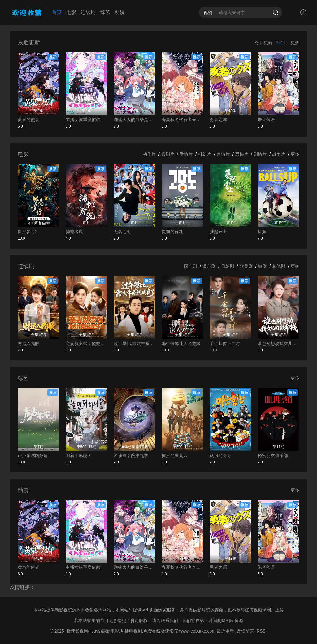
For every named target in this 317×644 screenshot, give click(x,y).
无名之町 (122, 232)
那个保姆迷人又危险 (181, 343)
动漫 (120, 12)
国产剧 (190, 266)
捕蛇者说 (74, 232)
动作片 (149, 154)
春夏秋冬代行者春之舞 (182, 120)
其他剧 (279, 266)
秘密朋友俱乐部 (273, 455)
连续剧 (88, 12)
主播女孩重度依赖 (83, 120)
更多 (295, 42)
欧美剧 (246, 266)
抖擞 (262, 232)
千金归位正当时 (225, 343)
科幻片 (205, 154)
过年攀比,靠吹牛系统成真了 (135, 343)
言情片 (223, 154)
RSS (261, 631)
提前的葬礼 (172, 232)
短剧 (262, 266)
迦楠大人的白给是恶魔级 (135, 120)
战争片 (279, 154)
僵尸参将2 (28, 232)
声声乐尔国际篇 (33, 455)
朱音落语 (266, 120)
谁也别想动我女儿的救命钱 (278, 343)
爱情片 (186, 154)
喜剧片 (168, 154)
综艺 (105, 12)
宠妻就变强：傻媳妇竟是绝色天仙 (87, 343)
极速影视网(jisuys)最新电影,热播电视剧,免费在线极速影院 (122, 631)
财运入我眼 (28, 343)
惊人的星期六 (175, 455)
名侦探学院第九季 (131, 455)
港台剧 (209, 266)
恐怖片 (242, 154)
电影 (71, 12)
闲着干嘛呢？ (79, 455)
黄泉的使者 (28, 120)
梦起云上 (218, 232)
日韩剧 (228, 266)
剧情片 (260, 154)
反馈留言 (245, 631)
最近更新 (225, 631)
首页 (57, 12)
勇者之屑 (218, 120)
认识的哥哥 (220, 455)
